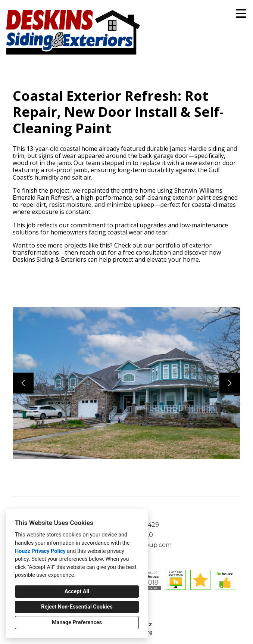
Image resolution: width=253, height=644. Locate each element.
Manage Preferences (77, 623)
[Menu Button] (241, 13)
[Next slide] (230, 383)
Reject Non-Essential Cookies (77, 607)
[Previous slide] (23, 383)
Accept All (77, 592)
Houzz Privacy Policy (40, 551)
